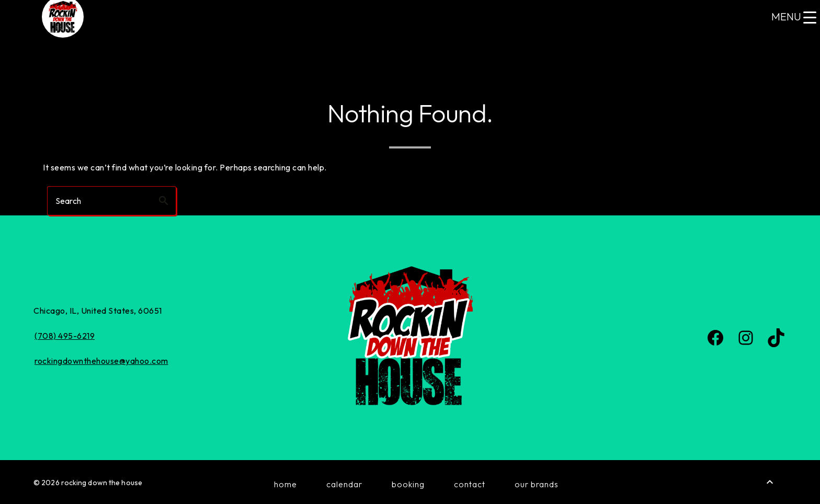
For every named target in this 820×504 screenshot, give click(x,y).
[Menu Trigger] (794, 17)
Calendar (344, 484)
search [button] (164, 201)
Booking (408, 484)
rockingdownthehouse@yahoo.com (101, 361)
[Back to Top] (770, 482)
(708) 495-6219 (65, 336)
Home (286, 484)
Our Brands (537, 484)
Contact (470, 484)
